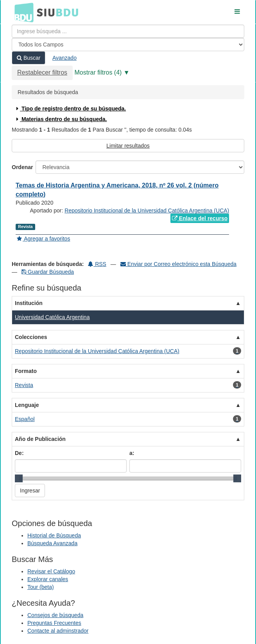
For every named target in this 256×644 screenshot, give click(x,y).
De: (19, 453)
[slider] (19, 478)
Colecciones (31, 337)
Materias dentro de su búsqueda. (61, 119)
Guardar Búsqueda (48, 272)
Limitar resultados (128, 146)
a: (132, 453)
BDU (22, 12)
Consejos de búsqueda (55, 615)
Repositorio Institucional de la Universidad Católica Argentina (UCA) (147, 211)
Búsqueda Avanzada (52, 543)
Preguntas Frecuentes (54, 623)
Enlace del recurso (200, 218)
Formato (26, 371)
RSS (97, 264)
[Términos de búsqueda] (128, 31)
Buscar (29, 58)
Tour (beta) (41, 587)
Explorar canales (48, 579)
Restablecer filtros (42, 72)
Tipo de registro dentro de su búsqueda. (70, 109)
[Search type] (128, 45)
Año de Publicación (40, 439)
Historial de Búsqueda (54, 535)
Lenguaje (27, 405)
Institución (29, 303)
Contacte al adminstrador (58, 631)
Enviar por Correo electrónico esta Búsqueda (178, 264)
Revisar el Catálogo (51, 571)
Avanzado (64, 58)
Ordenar (22, 167)
